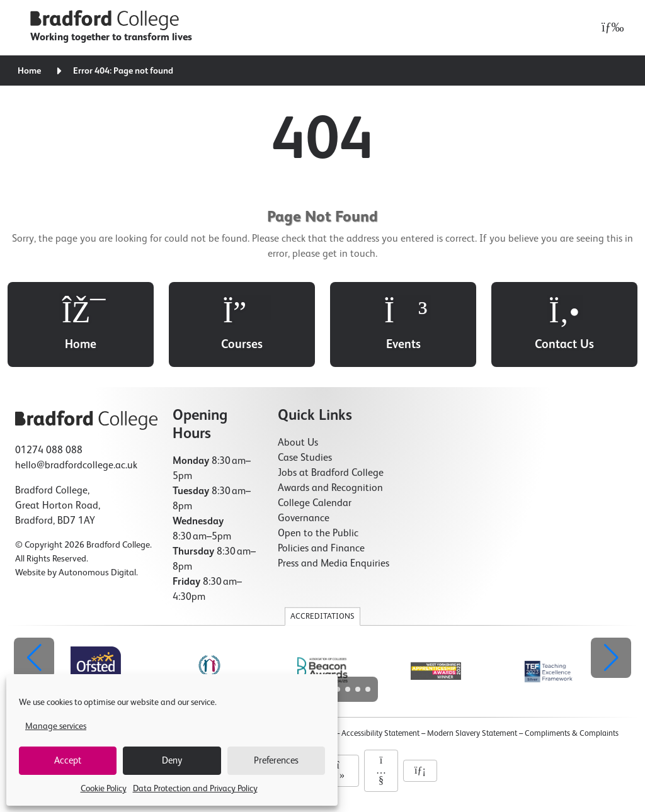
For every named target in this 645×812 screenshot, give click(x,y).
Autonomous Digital (97, 573)
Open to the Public (318, 534)
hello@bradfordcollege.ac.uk (76, 466)
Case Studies (305, 458)
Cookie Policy (104, 789)
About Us (298, 443)
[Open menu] (609, 28)
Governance (304, 519)
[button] (611, 658)
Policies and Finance (321, 549)
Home (29, 71)
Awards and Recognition (330, 488)
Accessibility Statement (380, 734)
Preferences (276, 761)
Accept (68, 761)
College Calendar (315, 504)
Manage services (56, 726)
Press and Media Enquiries (334, 564)
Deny (172, 761)
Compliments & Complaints (572, 734)
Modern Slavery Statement (472, 734)
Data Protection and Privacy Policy (195, 789)
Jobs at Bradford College (331, 473)
